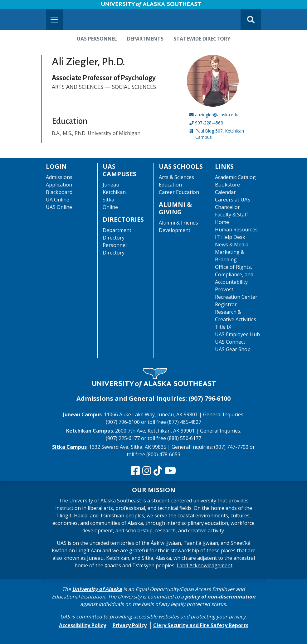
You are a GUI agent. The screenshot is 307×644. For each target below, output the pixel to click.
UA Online (58, 200)
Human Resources (236, 230)
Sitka (108, 200)
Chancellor (227, 207)
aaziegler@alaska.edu (217, 115)
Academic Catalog (235, 177)
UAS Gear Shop (233, 349)
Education (170, 185)
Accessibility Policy (83, 625)
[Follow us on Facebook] (135, 471)
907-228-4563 (209, 123)
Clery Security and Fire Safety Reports (201, 625)
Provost (224, 289)
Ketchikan (114, 192)
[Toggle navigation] (54, 20)
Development (175, 230)
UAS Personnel (97, 39)
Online (110, 207)
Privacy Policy (130, 625)
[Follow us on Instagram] (147, 471)
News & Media (232, 245)
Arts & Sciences (176, 177)
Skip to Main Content (29, 6)
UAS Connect (230, 342)
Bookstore (227, 185)
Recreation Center (236, 297)
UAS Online (59, 207)
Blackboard (59, 192)
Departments (145, 39)
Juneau (111, 185)
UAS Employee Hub (237, 334)
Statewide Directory (202, 39)
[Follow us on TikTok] (158, 471)
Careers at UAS (233, 200)
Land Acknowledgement (205, 565)
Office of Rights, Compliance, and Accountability (234, 274)
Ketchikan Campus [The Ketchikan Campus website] (90, 431)
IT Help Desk (230, 237)
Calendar (225, 192)
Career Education (179, 192)
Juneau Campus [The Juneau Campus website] (82, 414)
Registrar (226, 304)
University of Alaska (97, 589)
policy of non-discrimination (220, 597)
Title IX (223, 327)
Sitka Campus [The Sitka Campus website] (69, 447)
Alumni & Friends (178, 223)
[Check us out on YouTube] (170, 471)
